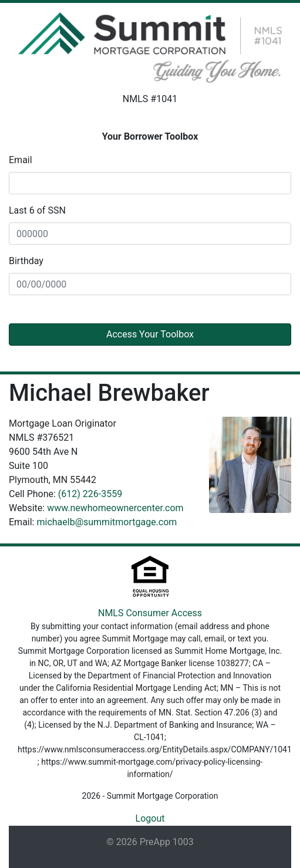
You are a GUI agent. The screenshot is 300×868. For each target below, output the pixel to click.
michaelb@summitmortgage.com (107, 522)
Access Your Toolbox (150, 334)
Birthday (26, 261)
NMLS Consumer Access (150, 613)
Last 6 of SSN (37, 210)
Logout (150, 818)
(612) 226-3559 (90, 494)
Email (21, 160)
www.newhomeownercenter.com (115, 508)
